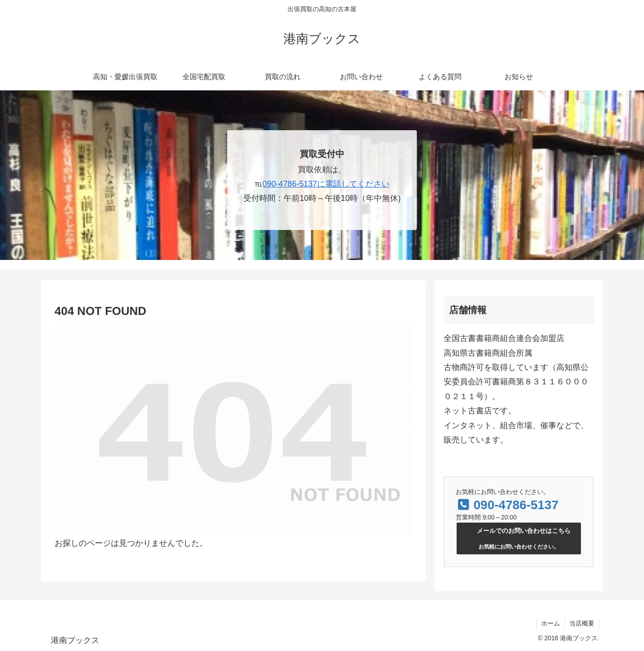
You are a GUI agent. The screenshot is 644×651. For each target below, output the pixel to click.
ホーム (551, 623)
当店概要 (582, 623)
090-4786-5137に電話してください (326, 184)
